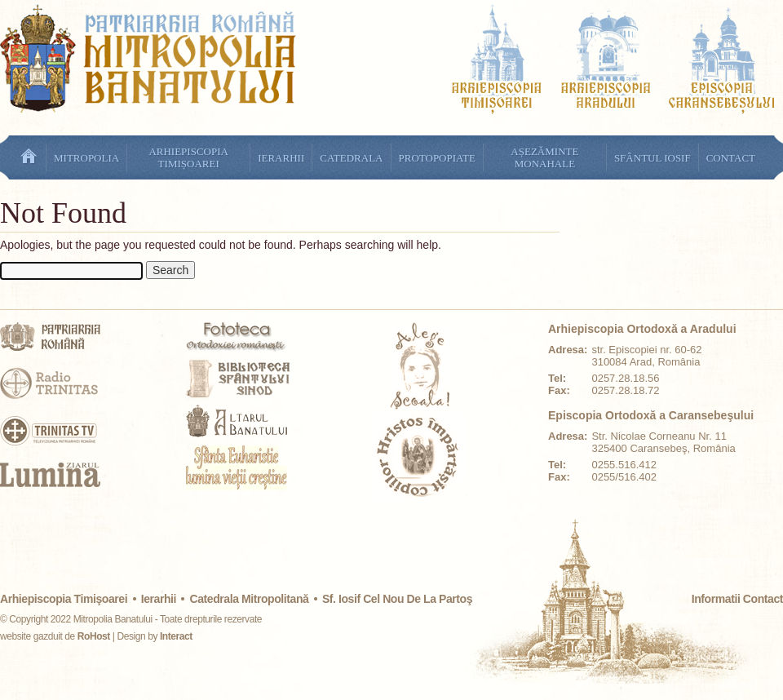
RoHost (94, 636)
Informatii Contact (737, 599)
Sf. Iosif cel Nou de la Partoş (397, 599)
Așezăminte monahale (544, 157)
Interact (176, 636)
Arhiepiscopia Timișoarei (188, 157)
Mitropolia (86, 158)
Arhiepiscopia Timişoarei (64, 599)
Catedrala (351, 158)
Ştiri (29, 157)
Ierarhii (281, 158)
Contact (731, 158)
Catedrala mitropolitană (249, 599)
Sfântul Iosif (652, 158)
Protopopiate (437, 158)
